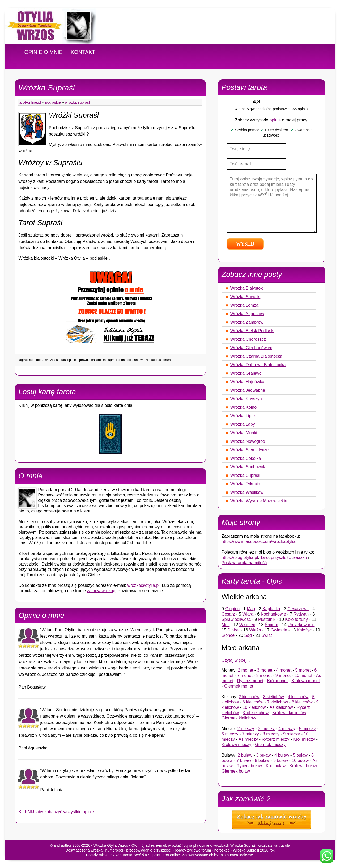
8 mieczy (271, 734)
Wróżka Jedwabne (248, 390)
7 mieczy (250, 734)
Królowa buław (303, 766)
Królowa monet (306, 681)
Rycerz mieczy (275, 739)
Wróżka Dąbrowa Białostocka (258, 365)
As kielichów (281, 707)
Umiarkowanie (301, 625)
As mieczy (248, 739)
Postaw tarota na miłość (244, 563)
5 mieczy (307, 729)
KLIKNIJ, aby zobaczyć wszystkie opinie (56, 812)
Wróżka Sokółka (246, 458)
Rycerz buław (249, 766)
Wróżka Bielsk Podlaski (252, 331)
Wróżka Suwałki (245, 297)
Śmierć (271, 625)
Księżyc (304, 630)
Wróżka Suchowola (248, 467)
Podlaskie (53, 102)
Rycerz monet (250, 681)
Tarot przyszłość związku (284, 557)
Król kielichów (256, 713)
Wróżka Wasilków (247, 492)
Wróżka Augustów (247, 314)
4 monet (284, 670)
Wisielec (247, 625)
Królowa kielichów (289, 713)
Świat (267, 635)
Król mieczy (304, 739)
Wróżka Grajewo (246, 373)
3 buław (263, 755)
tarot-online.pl (30, 102)
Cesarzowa (298, 609)
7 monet (245, 675)
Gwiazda (279, 630)
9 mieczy (292, 734)
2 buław (245, 755)
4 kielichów (298, 697)
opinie (275, 120)
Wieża (255, 630)
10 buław (300, 760)
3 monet (265, 670)
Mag (251, 609)
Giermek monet (239, 686)
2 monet (245, 670)
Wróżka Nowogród (248, 441)
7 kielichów (278, 702)
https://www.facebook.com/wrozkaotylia (258, 542)
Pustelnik (267, 619)
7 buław (244, 760)
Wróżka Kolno (243, 407)
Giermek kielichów (239, 718)
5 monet (303, 670)
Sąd (248, 635)
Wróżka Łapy (243, 424)
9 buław (281, 760)
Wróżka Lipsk (243, 416)
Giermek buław (236, 771)
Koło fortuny (296, 619)
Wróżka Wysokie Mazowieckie (259, 501)
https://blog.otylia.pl (240, 557)
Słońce (228, 635)
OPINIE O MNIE (43, 52)
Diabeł (233, 630)
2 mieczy (246, 729)
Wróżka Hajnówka (247, 382)
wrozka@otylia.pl (143, 585)
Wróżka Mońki (244, 433)
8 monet (264, 675)
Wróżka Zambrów (247, 322)
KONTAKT (83, 52)
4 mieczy (287, 729)
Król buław (276, 766)
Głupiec (232, 609)
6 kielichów (253, 702)
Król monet (277, 681)
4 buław (282, 755)
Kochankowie (273, 614)
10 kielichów (254, 707)
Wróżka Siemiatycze (250, 450)
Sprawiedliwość (236, 619)
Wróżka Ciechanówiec (251, 348)
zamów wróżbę (101, 591)
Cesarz (228, 614)
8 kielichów (302, 702)
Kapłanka (271, 609)
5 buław (300, 755)
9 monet (283, 675)
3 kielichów (274, 697)
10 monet (303, 675)
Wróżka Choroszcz (248, 339)
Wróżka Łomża (244, 305)
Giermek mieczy (270, 745)
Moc (226, 625)
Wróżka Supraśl (77, 102)
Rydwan (301, 614)
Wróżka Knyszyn (246, 399)
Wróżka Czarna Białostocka (256, 356)
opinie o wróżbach (214, 845)
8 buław (262, 760)
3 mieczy (266, 729)
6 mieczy (230, 734)
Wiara (248, 614)
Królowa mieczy (236, 745)
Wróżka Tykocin (245, 484)
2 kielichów (249, 697)
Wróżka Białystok (246, 288)
